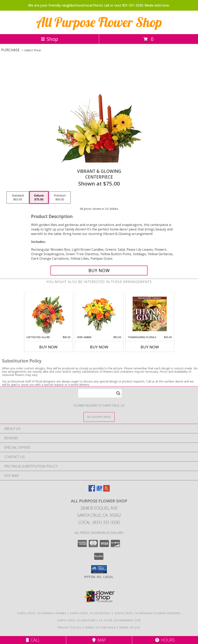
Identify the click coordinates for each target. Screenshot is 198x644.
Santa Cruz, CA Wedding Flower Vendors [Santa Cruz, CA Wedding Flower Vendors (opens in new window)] (148, 613)
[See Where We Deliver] (99, 417)
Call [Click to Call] (33, 640)
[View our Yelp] (106, 490)
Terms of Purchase (100, 627)
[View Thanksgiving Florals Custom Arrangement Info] (150, 314)
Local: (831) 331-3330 (99, 522)
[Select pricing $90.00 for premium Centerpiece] (60, 198)
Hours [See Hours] (165, 640)
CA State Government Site (120, 620)
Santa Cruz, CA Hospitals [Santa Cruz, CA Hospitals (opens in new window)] (90, 613)
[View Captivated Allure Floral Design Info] (48, 314)
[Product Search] (100, 393)
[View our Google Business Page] (99, 490)
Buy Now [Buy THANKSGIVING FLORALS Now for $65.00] (150, 347)
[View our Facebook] (92, 490)
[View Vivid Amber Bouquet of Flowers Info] (99, 314)
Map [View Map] (99, 640)
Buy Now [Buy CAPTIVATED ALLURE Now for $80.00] (48, 347)
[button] (99, 569)
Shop (49, 39)
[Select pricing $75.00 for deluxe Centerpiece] (39, 198)
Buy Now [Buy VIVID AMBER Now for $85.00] (99, 347)
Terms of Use (130, 627)
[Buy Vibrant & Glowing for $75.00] (99, 271)
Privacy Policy (70, 627)
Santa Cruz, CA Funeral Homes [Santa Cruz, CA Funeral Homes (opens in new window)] (42, 613)
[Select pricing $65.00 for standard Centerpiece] (18, 198)
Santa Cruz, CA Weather (76, 620)
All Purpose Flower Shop (99, 22)
